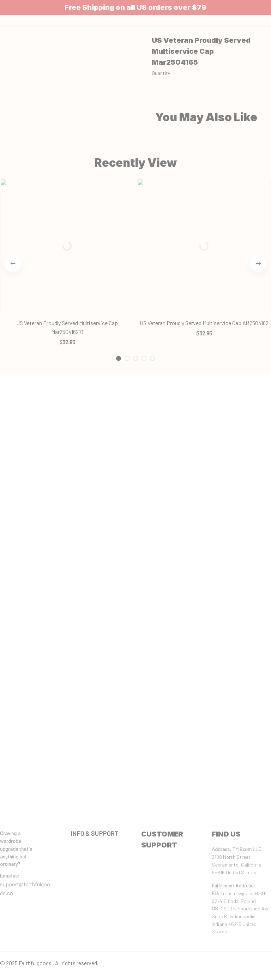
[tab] (119, 188)
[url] (10, 876)
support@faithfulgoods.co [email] (25, 889)
